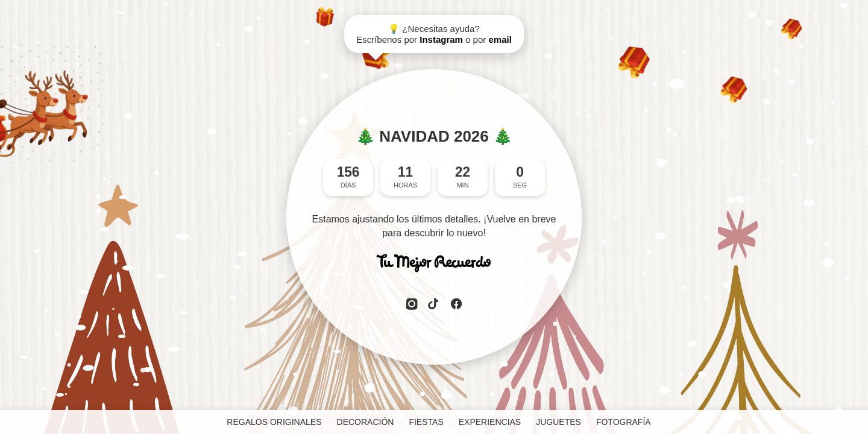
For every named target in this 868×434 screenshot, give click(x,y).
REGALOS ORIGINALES (274, 422)
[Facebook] (456, 305)
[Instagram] (412, 305)
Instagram (441, 39)
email (500, 39)
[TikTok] (434, 305)
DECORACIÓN (366, 422)
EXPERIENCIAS (490, 422)
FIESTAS (426, 422)
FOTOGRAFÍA (624, 422)
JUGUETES (558, 422)
